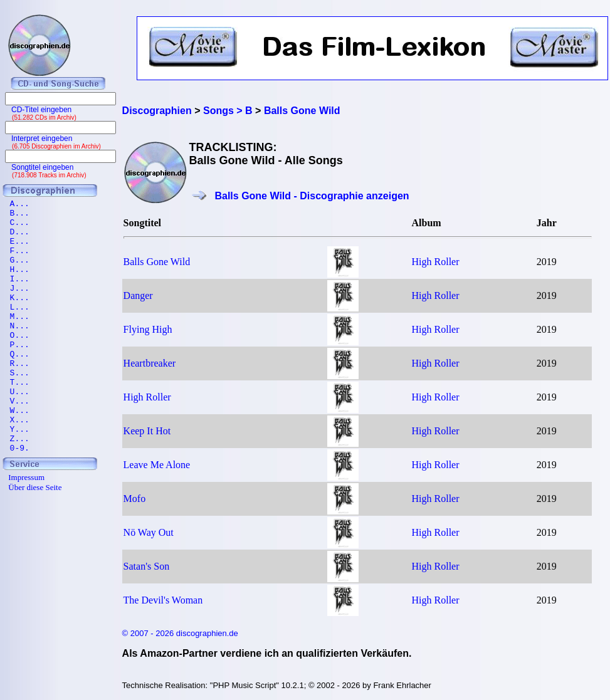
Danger (138, 295)
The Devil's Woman (163, 600)
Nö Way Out (149, 532)
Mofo (135, 499)
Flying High (148, 329)
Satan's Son (147, 566)
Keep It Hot (147, 431)
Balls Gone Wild (157, 262)
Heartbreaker (150, 363)
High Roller (436, 262)
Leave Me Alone (157, 465)
